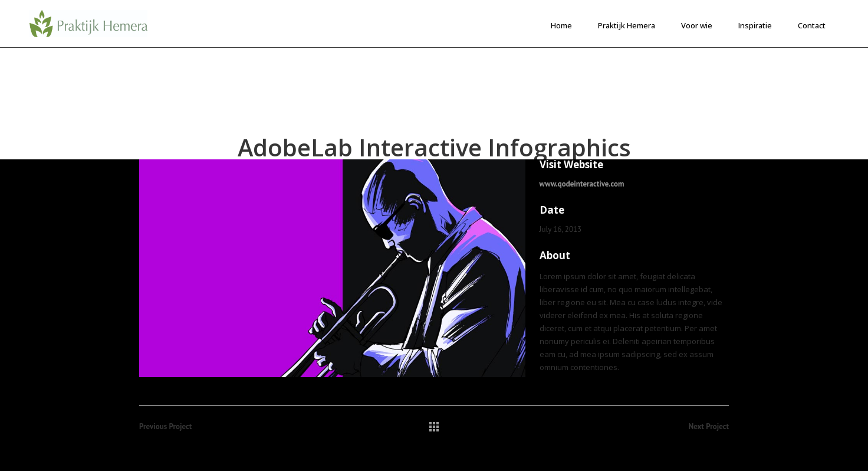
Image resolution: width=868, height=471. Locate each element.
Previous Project (165, 426)
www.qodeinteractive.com (582, 184)
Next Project (709, 426)
